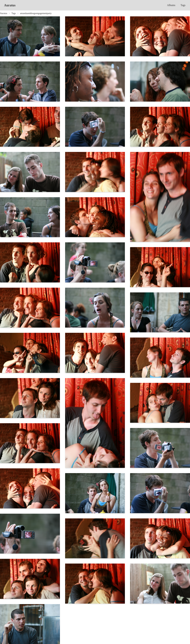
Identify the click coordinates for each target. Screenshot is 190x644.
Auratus (10, 5)
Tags (183, 5)
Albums (171, 5)
